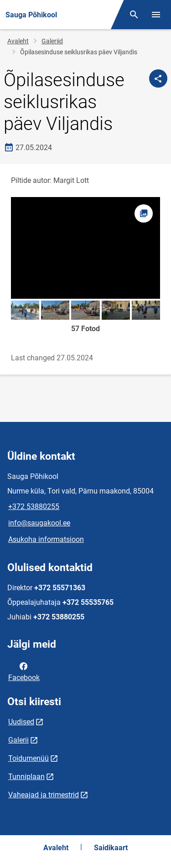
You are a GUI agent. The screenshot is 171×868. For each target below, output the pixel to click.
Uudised (21, 722)
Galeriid (52, 41)
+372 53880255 (34, 507)
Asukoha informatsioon (46, 539)
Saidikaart (111, 848)
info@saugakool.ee (39, 523)
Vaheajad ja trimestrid (44, 795)
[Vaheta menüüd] (156, 15)
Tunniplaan (26, 777)
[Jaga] (158, 78)
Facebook (24, 671)
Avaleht (18, 41)
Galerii (18, 740)
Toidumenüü (28, 758)
